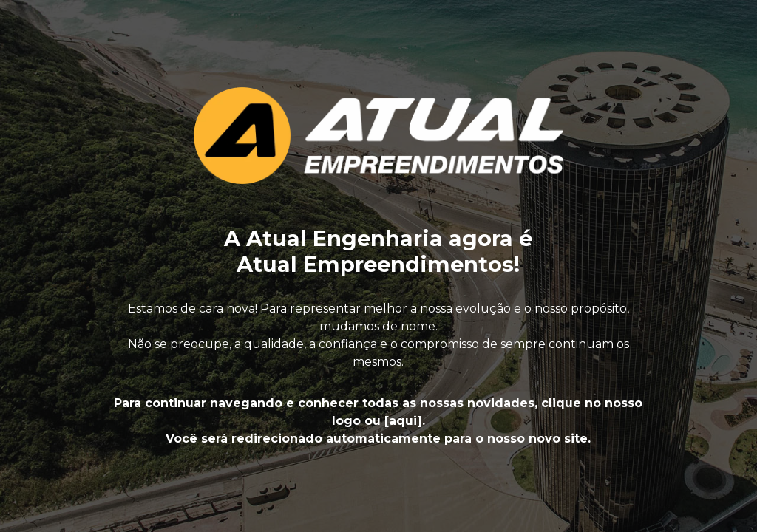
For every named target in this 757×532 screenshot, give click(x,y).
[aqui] (403, 421)
